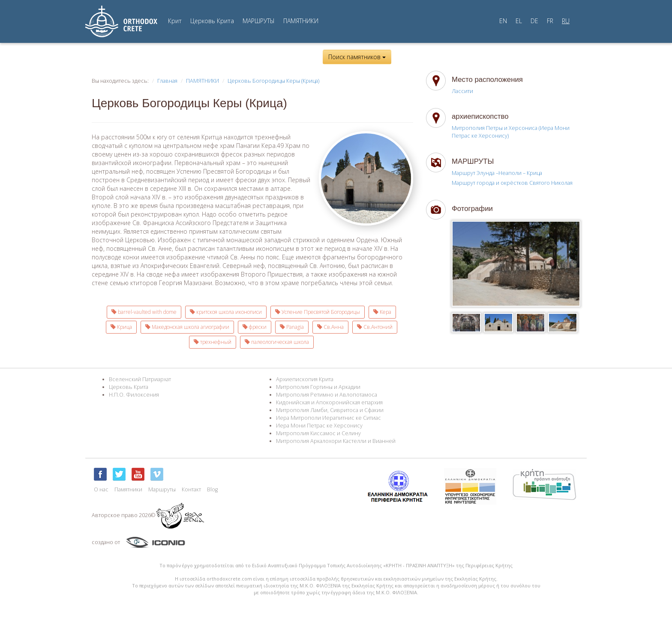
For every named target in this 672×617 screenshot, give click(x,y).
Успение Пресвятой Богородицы (318, 312)
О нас (101, 489)
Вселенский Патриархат (140, 379)
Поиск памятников (357, 57)
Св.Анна (330, 327)
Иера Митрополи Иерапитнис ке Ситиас (328, 418)
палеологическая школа (277, 342)
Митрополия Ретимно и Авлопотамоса (327, 395)
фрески (255, 327)
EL (519, 21)
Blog (212, 489)
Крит (175, 21)
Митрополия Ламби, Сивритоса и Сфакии (330, 410)
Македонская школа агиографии (187, 327)
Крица (121, 327)
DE (534, 21)
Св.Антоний (375, 327)
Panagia (292, 327)
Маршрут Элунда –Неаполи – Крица (497, 173)
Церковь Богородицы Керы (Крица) (273, 81)
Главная (167, 81)
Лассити (462, 91)
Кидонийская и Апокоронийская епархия (329, 402)
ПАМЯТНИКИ (301, 21)
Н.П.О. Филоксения (134, 395)
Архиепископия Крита (305, 379)
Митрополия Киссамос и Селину (318, 433)
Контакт (191, 489)
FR (550, 21)
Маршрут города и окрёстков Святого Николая (512, 183)
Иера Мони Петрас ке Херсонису (319, 426)
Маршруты (162, 489)
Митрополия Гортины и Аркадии (318, 387)
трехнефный (213, 342)
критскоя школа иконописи (226, 312)
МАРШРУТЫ (259, 21)
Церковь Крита (212, 21)
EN (503, 21)
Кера (382, 312)
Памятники (128, 489)
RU (566, 21)
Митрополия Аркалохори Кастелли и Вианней (336, 441)
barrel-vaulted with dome (144, 312)
